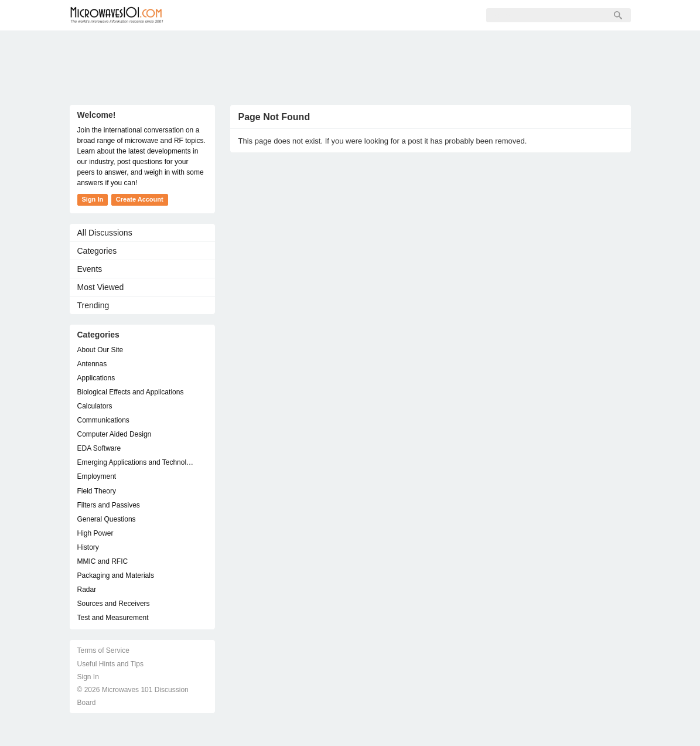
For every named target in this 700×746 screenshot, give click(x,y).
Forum (202, 15)
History (88, 547)
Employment (97, 476)
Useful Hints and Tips (110, 664)
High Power (95, 533)
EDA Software (99, 448)
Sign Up (308, 15)
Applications (96, 378)
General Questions (107, 519)
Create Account (140, 199)
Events (90, 269)
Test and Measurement (113, 618)
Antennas (92, 364)
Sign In (357, 15)
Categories (97, 251)
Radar (87, 590)
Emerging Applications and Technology (136, 462)
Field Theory (97, 491)
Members (254, 15)
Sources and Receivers (114, 604)
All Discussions (105, 233)
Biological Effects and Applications (131, 392)
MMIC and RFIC (103, 561)
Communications (103, 420)
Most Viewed (101, 287)
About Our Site (100, 350)
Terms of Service (103, 650)
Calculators (95, 406)
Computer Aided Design (115, 434)
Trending (93, 305)
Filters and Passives (109, 505)
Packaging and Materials (116, 575)
